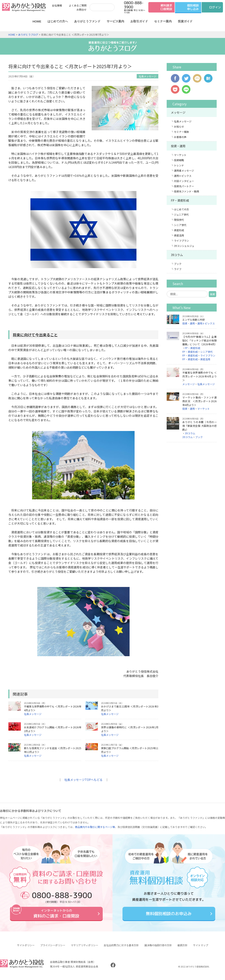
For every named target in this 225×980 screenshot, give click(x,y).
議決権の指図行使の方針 (158, 948)
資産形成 (179, 230)
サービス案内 (115, 21)
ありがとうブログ (28, 35)
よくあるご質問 (78, 5)
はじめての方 (181, 209)
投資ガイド (185, 21)
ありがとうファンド (87, 21)
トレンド (179, 165)
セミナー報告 (181, 132)
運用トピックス (183, 176)
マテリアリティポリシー (84, 948)
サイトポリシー (26, 948)
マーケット (180, 155)
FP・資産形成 (180, 200)
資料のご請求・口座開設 (56, 915)
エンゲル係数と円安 (194, 320)
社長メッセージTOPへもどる (83, 780)
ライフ (178, 269)
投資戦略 (179, 160)
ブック (178, 264)
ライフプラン (181, 241)
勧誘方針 (182, 948)
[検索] (101, 7)
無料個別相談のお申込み (169, 915)
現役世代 (179, 220)
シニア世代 (180, 225)
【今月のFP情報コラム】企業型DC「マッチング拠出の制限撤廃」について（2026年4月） (200, 340)
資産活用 (179, 235)
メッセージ (178, 112)
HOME (37, 21)
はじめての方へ (58, 21)
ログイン (215, 7)
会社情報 (57, 5)
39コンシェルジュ (184, 246)
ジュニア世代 (181, 214)
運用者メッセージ (184, 170)
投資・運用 (178, 146)
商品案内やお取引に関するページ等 (95, 827)
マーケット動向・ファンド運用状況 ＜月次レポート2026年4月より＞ (199, 401)
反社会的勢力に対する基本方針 (121, 948)
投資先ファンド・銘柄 (186, 191)
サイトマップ (201, 948)
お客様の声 (180, 137)
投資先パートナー (184, 186)
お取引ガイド (139, 21)
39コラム (177, 255)
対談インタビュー (184, 181)
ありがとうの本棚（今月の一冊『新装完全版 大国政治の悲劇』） (199, 426)
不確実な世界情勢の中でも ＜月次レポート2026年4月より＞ (199, 376)
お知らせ (179, 126)
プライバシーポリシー (53, 948)
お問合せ (81, 9)
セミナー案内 (163, 21)
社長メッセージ (147, 76)
